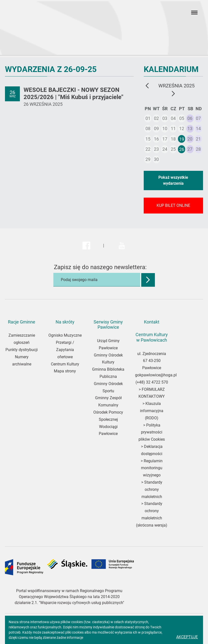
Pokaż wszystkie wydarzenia (173, 180)
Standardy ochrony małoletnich (152, 489)
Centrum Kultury (65, 364)
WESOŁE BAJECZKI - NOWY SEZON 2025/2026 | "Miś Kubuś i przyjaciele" (73, 93)
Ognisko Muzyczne (65, 335)
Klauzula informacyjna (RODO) (152, 411)
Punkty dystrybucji (22, 350)
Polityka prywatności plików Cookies (152, 432)
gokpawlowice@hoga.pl (156, 375)
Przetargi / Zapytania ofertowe (65, 350)
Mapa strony (65, 371)
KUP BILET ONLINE (173, 205)
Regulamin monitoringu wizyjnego (152, 468)
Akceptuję (187, 637)
